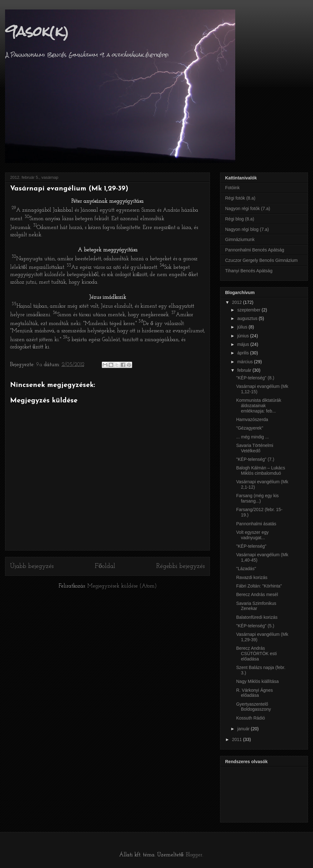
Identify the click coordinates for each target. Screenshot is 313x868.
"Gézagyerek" (250, 428)
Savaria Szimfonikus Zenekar (256, 606)
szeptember (249, 310)
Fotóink (232, 188)
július (243, 327)
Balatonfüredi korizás (257, 617)
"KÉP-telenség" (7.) (255, 459)
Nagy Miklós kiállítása (258, 681)
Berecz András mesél (257, 594)
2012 (238, 302)
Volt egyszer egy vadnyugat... (252, 535)
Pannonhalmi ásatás (256, 524)
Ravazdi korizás (252, 577)
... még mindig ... (252, 437)
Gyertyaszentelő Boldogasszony (254, 707)
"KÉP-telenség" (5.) (255, 626)
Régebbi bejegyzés (181, 566)
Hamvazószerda (252, 419)
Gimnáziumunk (240, 239)
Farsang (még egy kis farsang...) (258, 498)
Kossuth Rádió (251, 718)
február (245, 370)
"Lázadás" (246, 569)
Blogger (194, 855)
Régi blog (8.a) (240, 219)
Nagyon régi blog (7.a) (247, 229)
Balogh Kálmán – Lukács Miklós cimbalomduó (261, 470)
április (243, 353)
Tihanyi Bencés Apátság (249, 271)
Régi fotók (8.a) (240, 198)
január (244, 729)
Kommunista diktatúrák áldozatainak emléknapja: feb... (259, 406)
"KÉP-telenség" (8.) (255, 378)
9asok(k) (37, 31)
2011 (238, 739)
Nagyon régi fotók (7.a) (248, 208)
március (245, 362)
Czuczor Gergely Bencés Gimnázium (261, 260)
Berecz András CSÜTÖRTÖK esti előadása (256, 654)
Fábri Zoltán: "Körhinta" (259, 586)
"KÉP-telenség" (251, 546)
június (243, 336)
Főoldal (105, 566)
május (244, 344)
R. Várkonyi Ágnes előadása (255, 693)
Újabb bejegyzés (32, 566)
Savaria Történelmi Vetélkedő (255, 448)
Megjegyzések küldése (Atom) (122, 586)
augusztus (248, 318)
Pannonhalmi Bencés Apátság (255, 250)
